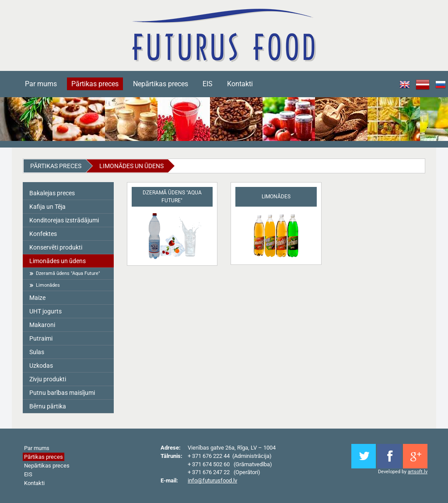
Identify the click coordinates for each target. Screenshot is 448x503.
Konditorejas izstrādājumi (64, 220)
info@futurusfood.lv (212, 480)
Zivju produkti (48, 379)
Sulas (37, 352)
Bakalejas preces (52, 193)
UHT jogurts (45, 311)
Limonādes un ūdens (131, 166)
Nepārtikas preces (161, 84)
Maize (37, 298)
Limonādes (48, 285)
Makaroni (42, 325)
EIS (208, 84)
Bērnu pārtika (48, 406)
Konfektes (43, 234)
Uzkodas (41, 366)
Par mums (41, 84)
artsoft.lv (418, 472)
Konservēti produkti (56, 247)
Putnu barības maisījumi (62, 393)
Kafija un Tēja (47, 207)
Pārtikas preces (95, 84)
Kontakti (240, 84)
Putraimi (41, 338)
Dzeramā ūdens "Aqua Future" (68, 273)
